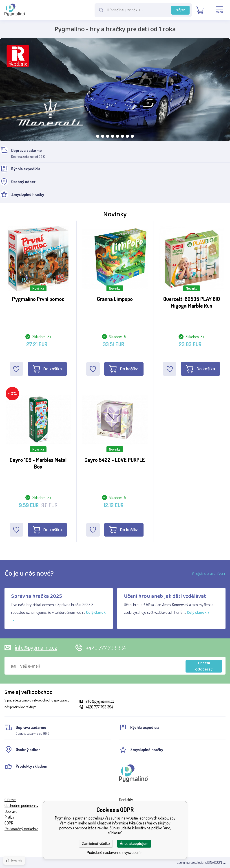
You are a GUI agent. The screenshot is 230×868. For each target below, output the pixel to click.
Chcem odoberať (204, 666)
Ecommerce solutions (192, 862)
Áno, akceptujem (134, 844)
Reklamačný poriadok (21, 829)
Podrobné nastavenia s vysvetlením (115, 853)
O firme (10, 800)
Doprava (11, 811)
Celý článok (198, 612)
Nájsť (180, 10)
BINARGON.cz (216, 862)
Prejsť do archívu (209, 574)
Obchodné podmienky (21, 805)
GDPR (9, 823)
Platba (9, 817)
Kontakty (126, 800)
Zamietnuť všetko (96, 844)
